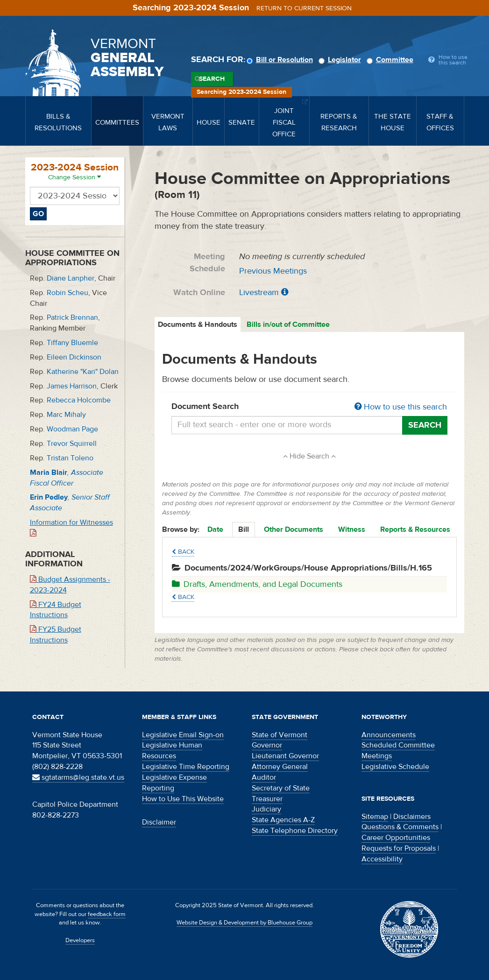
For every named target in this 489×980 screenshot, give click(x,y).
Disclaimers (412, 817)
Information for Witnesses (71, 527)
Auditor (264, 777)
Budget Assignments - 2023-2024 (70, 585)
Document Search (309, 407)
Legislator (341, 60)
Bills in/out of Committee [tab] (288, 324)
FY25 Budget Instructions (56, 635)
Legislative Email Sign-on (183, 735)
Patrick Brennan (72, 317)
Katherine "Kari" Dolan (83, 372)
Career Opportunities (396, 838)
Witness (352, 529)
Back (183, 552)
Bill (244, 529)
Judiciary (266, 809)
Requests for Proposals (399, 848)
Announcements (389, 735)
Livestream (259, 293)
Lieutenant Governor (285, 756)
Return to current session (304, 8)
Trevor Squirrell (72, 444)
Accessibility (382, 859)
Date (215, 529)
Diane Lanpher (71, 278)
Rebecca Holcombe (79, 400)
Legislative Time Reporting (186, 767)
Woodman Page (72, 429)
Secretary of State (281, 788)
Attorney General (280, 767)
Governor (267, 745)
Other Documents (294, 529)
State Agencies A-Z (283, 820)
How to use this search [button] (401, 407)
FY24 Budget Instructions (56, 610)
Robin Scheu (67, 293)
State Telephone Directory (295, 831)
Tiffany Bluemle (72, 343)
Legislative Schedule (395, 767)
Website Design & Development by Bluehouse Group (244, 923)
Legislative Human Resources (172, 751)
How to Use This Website (183, 799)
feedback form (107, 914)
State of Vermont (280, 735)
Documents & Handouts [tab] (198, 324)
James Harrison (72, 386)
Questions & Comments (400, 827)
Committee (391, 60)
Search (212, 79)
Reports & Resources (415, 529)
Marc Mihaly (66, 415)
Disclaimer (159, 822)
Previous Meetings (273, 271)
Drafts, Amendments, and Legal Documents (257, 584)
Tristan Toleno (70, 458)
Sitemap (375, 817)
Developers (80, 940)
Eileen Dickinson (74, 357)
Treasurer (267, 799)
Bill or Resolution (281, 60)
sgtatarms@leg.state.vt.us (78, 777)
